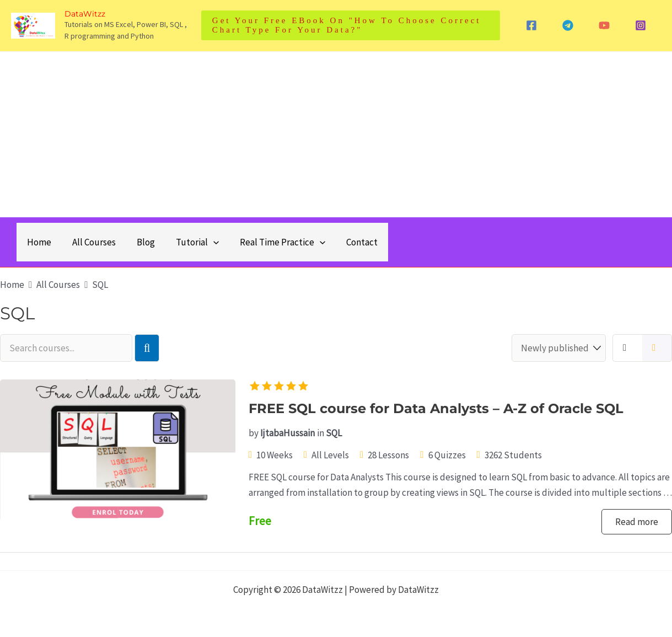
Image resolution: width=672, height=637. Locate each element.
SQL (334, 433)
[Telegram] (568, 25)
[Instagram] (641, 25)
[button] (351, 25)
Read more (637, 522)
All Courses (91, 242)
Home (38, 242)
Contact (350, 242)
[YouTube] (604, 25)
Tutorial (190, 242)
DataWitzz (85, 14)
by (254, 433)
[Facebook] (531, 25)
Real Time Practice (273, 242)
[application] (206, 242)
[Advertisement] (336, 135)
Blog (140, 242)
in (321, 433)
